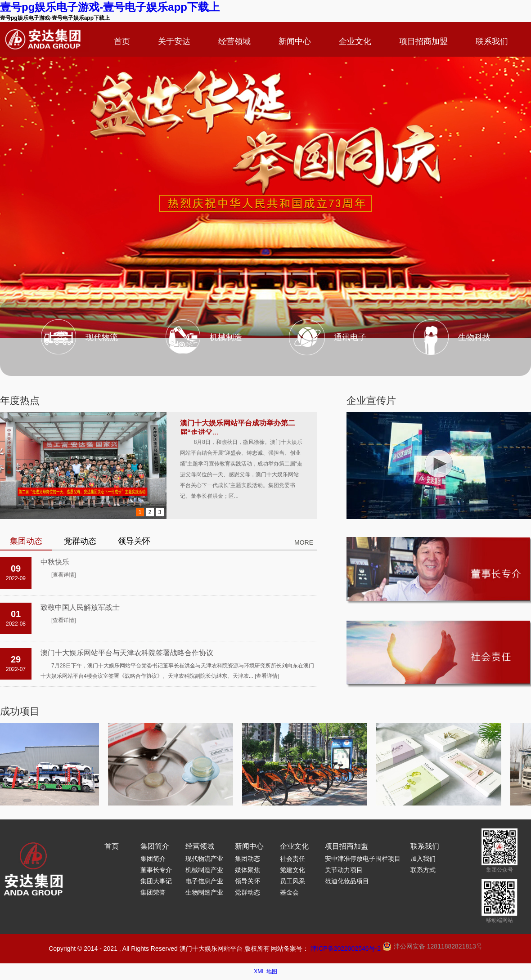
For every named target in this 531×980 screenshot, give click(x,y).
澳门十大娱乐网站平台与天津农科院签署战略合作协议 (127, 653)
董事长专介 (156, 870)
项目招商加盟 (423, 41)
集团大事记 (156, 881)
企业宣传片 (371, 401)
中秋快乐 (55, 562)
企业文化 (355, 41)
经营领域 (234, 41)
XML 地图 (265, 971)
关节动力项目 (344, 870)
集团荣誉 (153, 892)
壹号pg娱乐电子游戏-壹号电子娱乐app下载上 (110, 7)
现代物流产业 (204, 859)
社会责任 (292, 859)
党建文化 (292, 870)
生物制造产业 (204, 892)
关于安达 (174, 41)
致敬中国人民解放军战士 (80, 607)
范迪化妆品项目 (347, 881)
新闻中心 (295, 41)
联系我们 (492, 41)
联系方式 (423, 870)
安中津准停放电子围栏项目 (363, 859)
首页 (122, 41)
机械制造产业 (204, 870)
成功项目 (20, 711)
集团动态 (247, 859)
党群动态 (247, 892)
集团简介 (155, 846)
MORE (304, 542)
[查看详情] (64, 575)
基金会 (289, 892)
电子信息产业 (204, 881)
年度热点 (20, 401)
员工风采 (292, 881)
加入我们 (423, 859)
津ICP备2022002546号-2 (346, 949)
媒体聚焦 (247, 870)
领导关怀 (247, 881)
